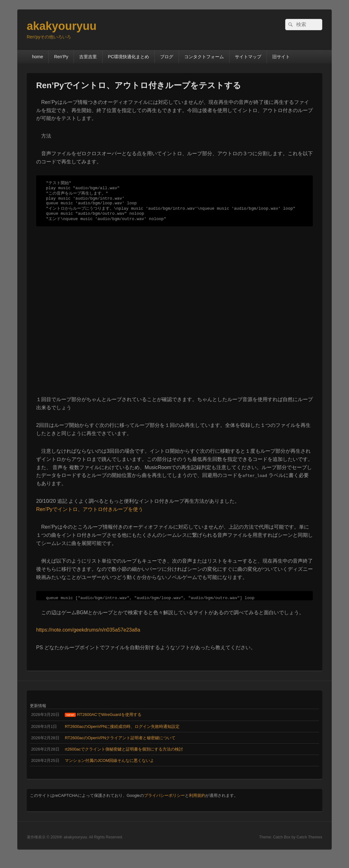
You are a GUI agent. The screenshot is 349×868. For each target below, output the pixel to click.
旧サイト (281, 57)
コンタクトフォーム (204, 57)
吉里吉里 (88, 57)
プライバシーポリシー (164, 804)
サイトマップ (248, 57)
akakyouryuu (62, 26)
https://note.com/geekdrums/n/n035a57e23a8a (88, 639)
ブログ (167, 57)
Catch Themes (309, 846)
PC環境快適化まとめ (128, 57)
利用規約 (197, 804)
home (38, 57)
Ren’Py (61, 57)
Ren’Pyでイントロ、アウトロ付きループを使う (90, 516)
